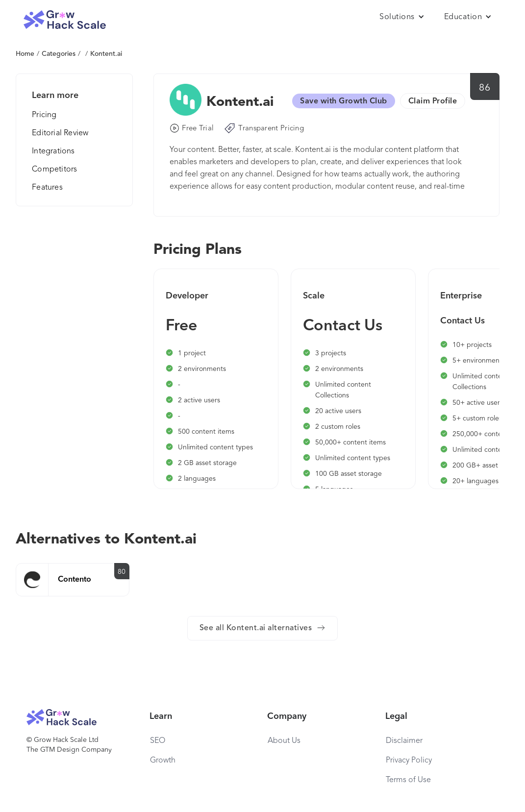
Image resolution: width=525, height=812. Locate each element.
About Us (284, 741)
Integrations (53, 151)
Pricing (44, 115)
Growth (163, 761)
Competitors (54, 170)
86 (485, 88)
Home (25, 54)
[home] (65, 20)
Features (47, 188)
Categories (59, 54)
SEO (158, 741)
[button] (402, 17)
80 (122, 572)
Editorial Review (60, 133)
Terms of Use (408, 780)
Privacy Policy (409, 761)
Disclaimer (404, 741)
